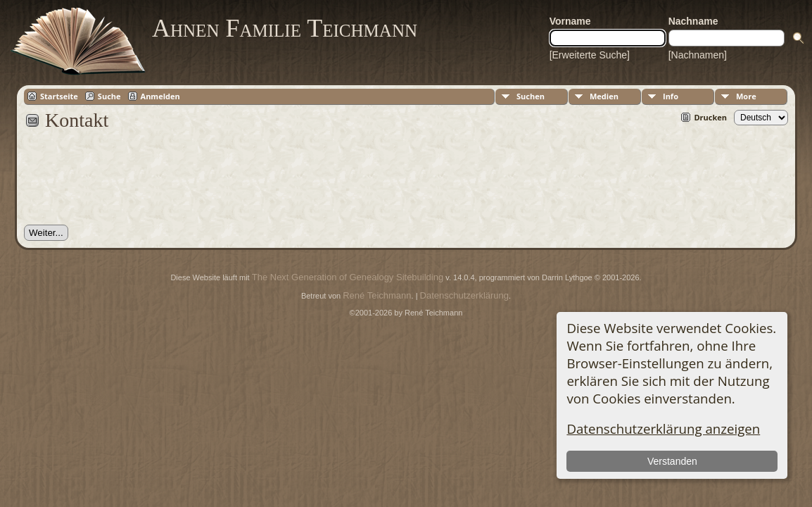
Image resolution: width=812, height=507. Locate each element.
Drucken (710, 117)
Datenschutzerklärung (464, 295)
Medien (604, 96)
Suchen (531, 96)
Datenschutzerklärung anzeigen (663, 428)
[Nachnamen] (698, 55)
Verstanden (672, 461)
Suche (109, 96)
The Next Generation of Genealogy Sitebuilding (348, 277)
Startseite (59, 96)
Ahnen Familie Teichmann (285, 28)
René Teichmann (377, 295)
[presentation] (131, 185)
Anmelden (160, 96)
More (746, 96)
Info (671, 96)
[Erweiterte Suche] (590, 55)
